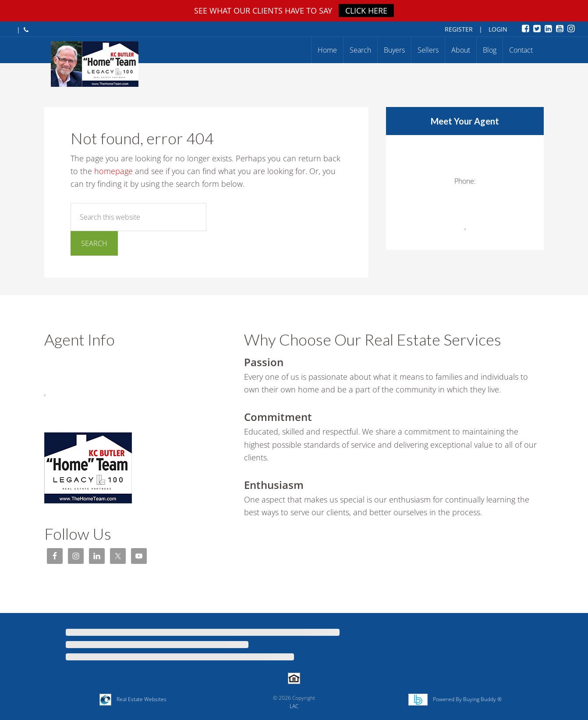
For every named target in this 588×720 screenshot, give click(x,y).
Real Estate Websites (139, 699)
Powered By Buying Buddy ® (465, 699)
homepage (113, 171)
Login (498, 29)
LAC (294, 706)
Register (459, 29)
